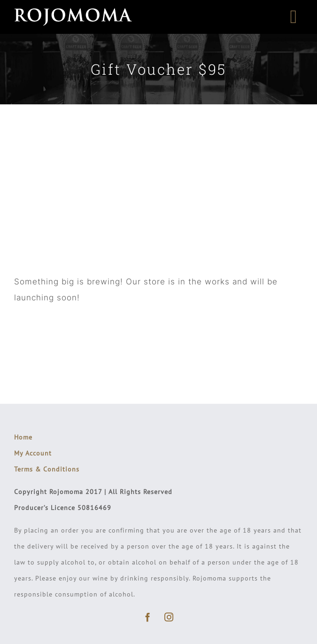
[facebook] (148, 617)
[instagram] (169, 617)
